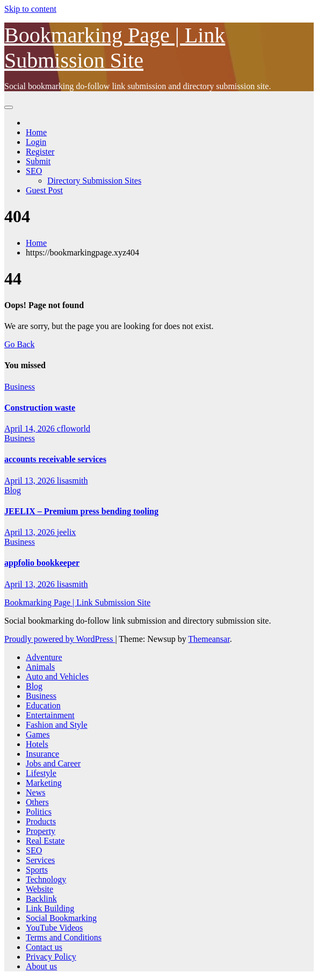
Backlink (41, 899)
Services (40, 860)
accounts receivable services (55, 459)
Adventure (44, 657)
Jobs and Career (53, 763)
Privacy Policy (51, 957)
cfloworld (74, 429)
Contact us (44, 947)
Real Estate (45, 841)
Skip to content (30, 9)
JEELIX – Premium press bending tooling (81, 511)
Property (41, 831)
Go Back (19, 344)
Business (20, 387)
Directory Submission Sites (94, 181)
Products (41, 821)
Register (40, 152)
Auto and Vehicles (57, 677)
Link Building (50, 908)
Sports (37, 870)
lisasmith (73, 481)
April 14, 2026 (31, 429)
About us (41, 966)
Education (43, 705)
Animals (40, 667)
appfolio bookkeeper (42, 563)
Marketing (44, 783)
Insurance (42, 754)
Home (36, 132)
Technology (46, 879)
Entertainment (50, 715)
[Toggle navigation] (9, 107)
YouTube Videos (54, 928)
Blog (13, 490)
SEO (34, 171)
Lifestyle (41, 773)
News (35, 792)
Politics (39, 812)
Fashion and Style (57, 725)
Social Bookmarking (61, 918)
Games (38, 734)
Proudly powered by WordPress (60, 639)
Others (37, 802)
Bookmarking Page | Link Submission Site (77, 602)
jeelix (67, 532)
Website (39, 889)
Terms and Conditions (64, 937)
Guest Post (44, 190)
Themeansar (209, 639)
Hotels (37, 744)
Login (36, 142)
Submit (38, 161)
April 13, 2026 (31, 481)
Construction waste (40, 408)
